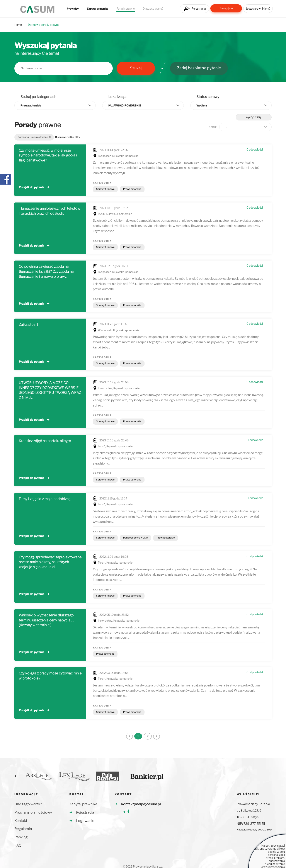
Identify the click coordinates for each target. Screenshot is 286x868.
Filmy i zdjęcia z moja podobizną (45, 499)
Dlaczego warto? (153, 9)
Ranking (21, 837)
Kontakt (21, 821)
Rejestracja (199, 9)
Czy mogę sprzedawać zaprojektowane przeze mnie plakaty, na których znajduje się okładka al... (50, 562)
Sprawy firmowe (105, 189)
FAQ (18, 845)
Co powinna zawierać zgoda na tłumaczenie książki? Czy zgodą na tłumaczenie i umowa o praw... (46, 272)
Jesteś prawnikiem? (258, 9)
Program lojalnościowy (33, 812)
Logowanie (85, 821)
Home (18, 25)
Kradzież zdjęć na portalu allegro (45, 441)
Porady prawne (126, 9)
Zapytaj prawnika (98, 9)
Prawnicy (73, 9)
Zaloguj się (226, 8)
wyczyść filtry (254, 117)
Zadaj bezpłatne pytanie (199, 68)
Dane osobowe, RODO (135, 538)
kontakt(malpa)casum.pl (141, 804)
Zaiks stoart (28, 325)
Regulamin (23, 829)
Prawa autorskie (132, 189)
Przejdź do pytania (31, 187)
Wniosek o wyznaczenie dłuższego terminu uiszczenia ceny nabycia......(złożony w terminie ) (47, 620)
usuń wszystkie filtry (68, 137)
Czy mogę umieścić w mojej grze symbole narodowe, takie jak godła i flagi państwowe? (48, 155)
